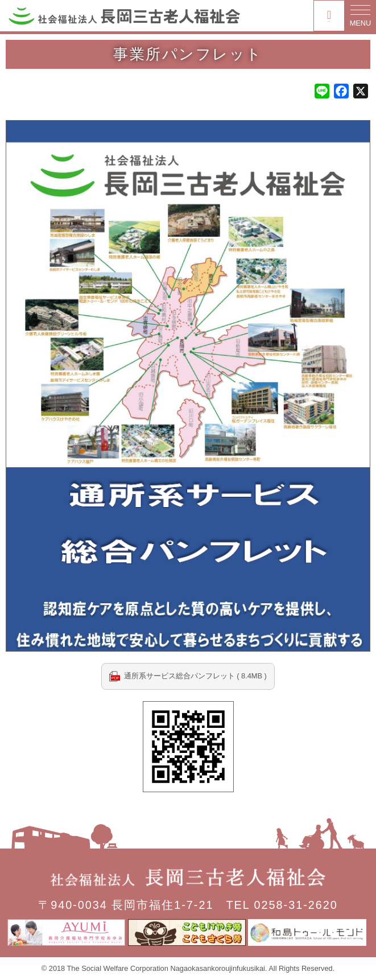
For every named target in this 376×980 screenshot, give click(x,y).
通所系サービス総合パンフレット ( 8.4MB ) (195, 676)
